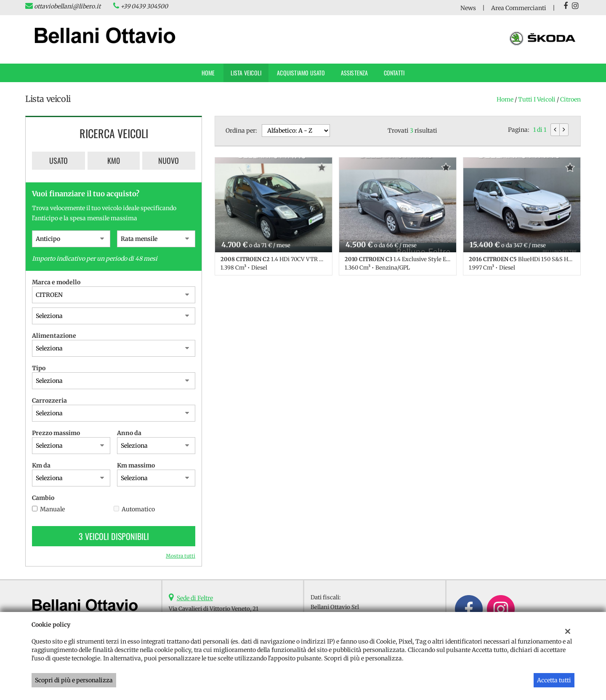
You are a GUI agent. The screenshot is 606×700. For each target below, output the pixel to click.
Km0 (114, 160)
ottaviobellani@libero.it (67, 6)
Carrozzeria (49, 401)
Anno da (129, 433)
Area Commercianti (519, 8)
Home (208, 73)
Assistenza (355, 73)
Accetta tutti (554, 680)
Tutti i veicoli (537, 99)
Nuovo (169, 160)
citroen (570, 99)
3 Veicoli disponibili (114, 536)
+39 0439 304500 (144, 6)
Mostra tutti (181, 556)
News (468, 8)
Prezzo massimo (56, 433)
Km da (41, 465)
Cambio (43, 498)
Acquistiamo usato (301, 73)
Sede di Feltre (195, 598)
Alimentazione (54, 336)
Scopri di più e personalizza (74, 680)
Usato (58, 160)
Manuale (52, 509)
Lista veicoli (246, 73)
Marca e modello (56, 282)
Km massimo (136, 465)
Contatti (394, 73)
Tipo (39, 368)
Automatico (138, 509)
